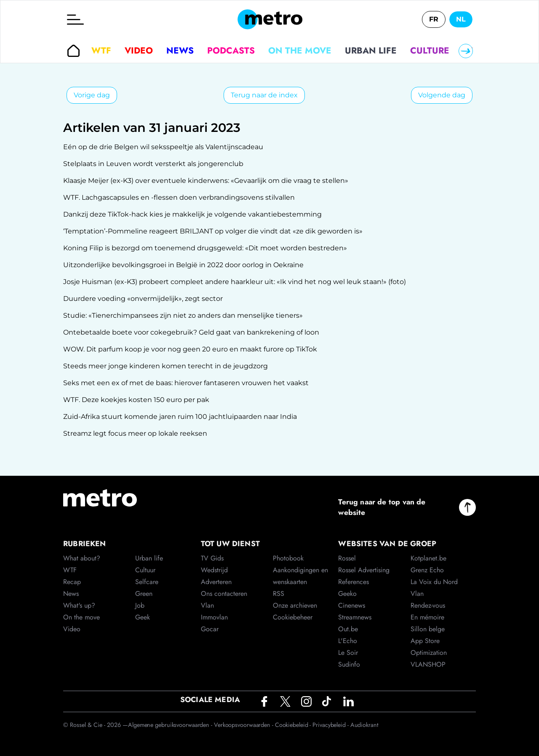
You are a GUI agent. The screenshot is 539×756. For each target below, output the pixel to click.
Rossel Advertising (364, 570)
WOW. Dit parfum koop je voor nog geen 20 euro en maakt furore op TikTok (190, 349)
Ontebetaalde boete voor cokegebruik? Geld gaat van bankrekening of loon (191, 332)
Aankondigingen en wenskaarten (300, 576)
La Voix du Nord (434, 582)
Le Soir (348, 653)
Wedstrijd (214, 570)
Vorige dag (92, 95)
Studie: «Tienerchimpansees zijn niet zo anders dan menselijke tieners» (183, 315)
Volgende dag (442, 95)
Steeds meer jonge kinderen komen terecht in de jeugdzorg (165, 366)
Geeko (347, 594)
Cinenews (352, 605)
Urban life (371, 51)
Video (139, 51)
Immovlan (214, 617)
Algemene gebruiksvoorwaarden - (171, 725)
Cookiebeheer (293, 617)
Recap (72, 582)
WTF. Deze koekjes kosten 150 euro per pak (136, 400)
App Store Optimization (429, 647)
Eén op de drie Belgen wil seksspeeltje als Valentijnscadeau (163, 147)
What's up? (79, 605)
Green (144, 594)
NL (461, 19)
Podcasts (231, 51)
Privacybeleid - (331, 725)
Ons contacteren (224, 594)
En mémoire (427, 617)
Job (140, 605)
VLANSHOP (428, 664)
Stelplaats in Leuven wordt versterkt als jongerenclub (153, 164)
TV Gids (212, 558)
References (354, 582)
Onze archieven (295, 605)
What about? (82, 558)
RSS (279, 594)
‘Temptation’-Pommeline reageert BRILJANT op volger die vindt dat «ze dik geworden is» (213, 231)
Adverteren (216, 582)
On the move (300, 51)
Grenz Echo (427, 570)
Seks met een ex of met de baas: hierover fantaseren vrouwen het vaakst (186, 383)
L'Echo (348, 641)
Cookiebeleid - (294, 725)
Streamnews (355, 617)
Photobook (288, 558)
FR (434, 19)
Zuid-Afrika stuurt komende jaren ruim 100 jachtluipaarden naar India (180, 417)
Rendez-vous (428, 605)
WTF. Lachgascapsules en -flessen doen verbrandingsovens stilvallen (179, 197)
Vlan (207, 605)
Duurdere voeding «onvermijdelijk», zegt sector (143, 299)
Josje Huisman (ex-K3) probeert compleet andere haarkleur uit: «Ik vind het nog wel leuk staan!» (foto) (235, 282)
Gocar (210, 629)
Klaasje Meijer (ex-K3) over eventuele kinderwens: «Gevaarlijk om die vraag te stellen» (206, 181)
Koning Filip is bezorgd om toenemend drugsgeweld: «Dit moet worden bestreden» (205, 248)
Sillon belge (428, 629)
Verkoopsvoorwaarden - (244, 725)
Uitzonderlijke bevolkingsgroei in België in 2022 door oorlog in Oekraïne (183, 265)
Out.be (348, 629)
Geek (143, 617)
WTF (101, 51)
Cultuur (145, 570)
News (180, 51)
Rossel (347, 558)
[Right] (466, 51)
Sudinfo (349, 664)
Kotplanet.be (428, 558)
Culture (430, 51)
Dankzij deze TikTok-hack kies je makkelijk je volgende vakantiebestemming (192, 214)
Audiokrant (364, 725)
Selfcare (147, 582)
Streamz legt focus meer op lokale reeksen (135, 433)
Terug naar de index (264, 95)
